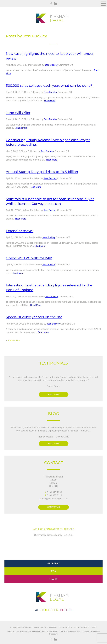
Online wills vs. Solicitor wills (29, 258)
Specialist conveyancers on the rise (34, 317)
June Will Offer (18, 113)
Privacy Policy (76, 631)
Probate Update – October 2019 (54, 437)
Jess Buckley (51, 65)
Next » (16, 341)
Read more (54, 394)
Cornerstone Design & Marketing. (44, 631)
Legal (53, 571)
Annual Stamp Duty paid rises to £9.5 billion (42, 172)
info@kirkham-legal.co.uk (55, 499)
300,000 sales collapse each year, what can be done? (49, 86)
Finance (53, 579)
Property (53, 563)
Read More (50, 101)
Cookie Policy (63, 631)
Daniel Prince (53, 386)
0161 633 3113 (54, 495)
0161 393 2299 (54, 492)
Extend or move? (20, 231)
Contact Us (53, 507)
